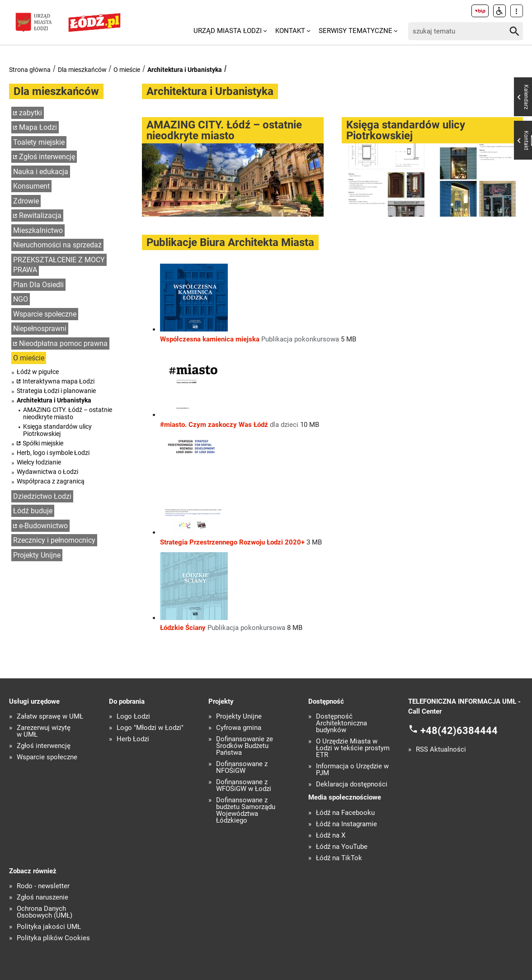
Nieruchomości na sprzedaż (57, 245)
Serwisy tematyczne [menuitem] (355, 31)
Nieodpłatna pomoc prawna (63, 343)
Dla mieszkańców (82, 70)
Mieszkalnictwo (38, 230)
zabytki (31, 113)
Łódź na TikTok (339, 858)
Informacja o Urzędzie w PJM (352, 770)
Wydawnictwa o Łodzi (47, 472)
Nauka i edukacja (41, 172)
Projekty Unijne (37, 555)
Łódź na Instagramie (346, 824)
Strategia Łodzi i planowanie (56, 391)
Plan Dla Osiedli (38, 285)
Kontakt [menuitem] (290, 31)
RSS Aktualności (441, 750)
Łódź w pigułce (38, 372)
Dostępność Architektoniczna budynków (341, 723)
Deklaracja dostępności (352, 784)
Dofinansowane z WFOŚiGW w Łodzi (244, 786)
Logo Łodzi (133, 717)
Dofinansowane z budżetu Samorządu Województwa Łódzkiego (246, 810)
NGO (21, 299)
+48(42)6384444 (459, 731)
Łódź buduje (33, 511)
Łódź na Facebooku (345, 813)
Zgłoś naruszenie (42, 897)
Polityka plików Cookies (53, 938)
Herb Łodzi (133, 739)
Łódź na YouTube (342, 847)
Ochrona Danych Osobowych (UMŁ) (45, 912)
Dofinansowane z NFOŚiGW (242, 767)
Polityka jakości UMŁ (49, 927)
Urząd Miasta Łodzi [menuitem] (228, 31)
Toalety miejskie (39, 142)
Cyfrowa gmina (239, 728)
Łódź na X (331, 836)
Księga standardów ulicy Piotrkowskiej (57, 430)
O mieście (127, 70)
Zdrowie (26, 201)
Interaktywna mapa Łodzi (59, 381)
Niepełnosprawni (40, 329)
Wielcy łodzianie (39, 462)
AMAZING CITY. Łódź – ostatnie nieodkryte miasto (68, 413)
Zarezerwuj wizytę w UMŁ (44, 731)
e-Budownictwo (43, 526)
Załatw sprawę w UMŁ (50, 717)
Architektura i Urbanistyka (185, 70)
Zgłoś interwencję (47, 157)
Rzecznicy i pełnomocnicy (54, 540)
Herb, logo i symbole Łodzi (53, 453)
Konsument (31, 186)
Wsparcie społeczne (45, 314)
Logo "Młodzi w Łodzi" (150, 728)
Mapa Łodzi (38, 127)
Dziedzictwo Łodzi (42, 496)
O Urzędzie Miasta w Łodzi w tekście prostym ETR (353, 748)
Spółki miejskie (43, 443)
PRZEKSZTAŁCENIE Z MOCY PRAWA (59, 265)
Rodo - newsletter (43, 886)
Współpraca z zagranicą (51, 481)
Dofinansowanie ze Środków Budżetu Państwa (245, 746)
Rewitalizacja (40, 215)
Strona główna (30, 70)
